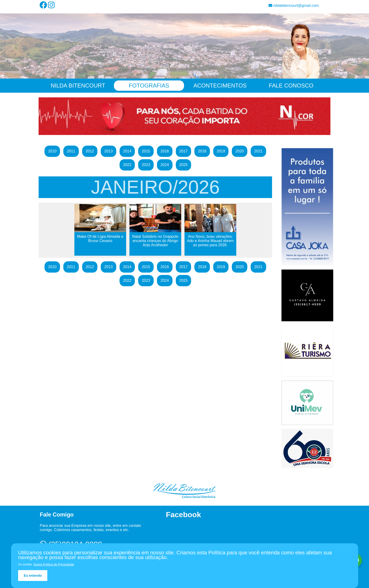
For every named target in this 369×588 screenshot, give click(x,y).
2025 (184, 165)
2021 (258, 151)
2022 (127, 165)
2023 (146, 165)
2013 (108, 151)
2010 (52, 151)
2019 (221, 151)
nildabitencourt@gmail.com (294, 6)
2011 (71, 151)
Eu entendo (33, 576)
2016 (165, 151)
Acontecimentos (220, 85)
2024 (165, 165)
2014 (127, 151)
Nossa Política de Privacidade (54, 564)
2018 (202, 151)
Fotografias (149, 85)
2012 (90, 151)
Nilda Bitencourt (78, 85)
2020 (240, 151)
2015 (146, 151)
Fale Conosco (291, 85)
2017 (184, 151)
